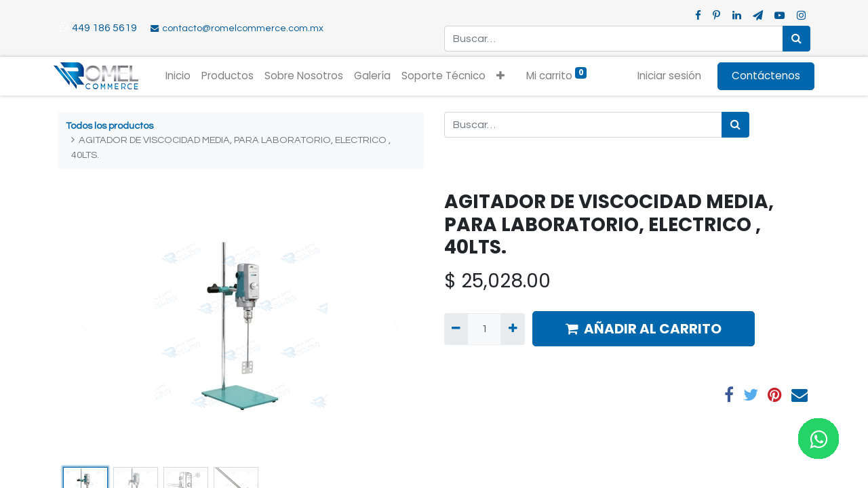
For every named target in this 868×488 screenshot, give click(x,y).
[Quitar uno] (456, 329)
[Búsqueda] (796, 39)
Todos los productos (110, 126)
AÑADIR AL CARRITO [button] (644, 329)
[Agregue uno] (512, 329)
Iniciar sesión (665, 76)
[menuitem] (183, 76)
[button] (505, 76)
